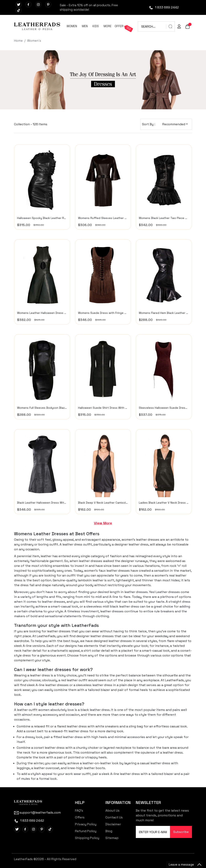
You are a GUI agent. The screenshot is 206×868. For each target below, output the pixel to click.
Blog (109, 831)
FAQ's (79, 810)
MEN (85, 26)
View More (103, 523)
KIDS (96, 26)
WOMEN (72, 26)
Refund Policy (86, 831)
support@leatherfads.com (37, 813)
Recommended (174, 124)
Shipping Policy (87, 838)
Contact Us (114, 817)
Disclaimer (113, 824)
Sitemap (112, 838)
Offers (80, 817)
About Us (112, 810)
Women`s (34, 41)
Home (18, 41)
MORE (108, 26)
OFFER (119, 26)
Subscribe (181, 832)
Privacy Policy (86, 824)
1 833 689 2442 (164, 7)
